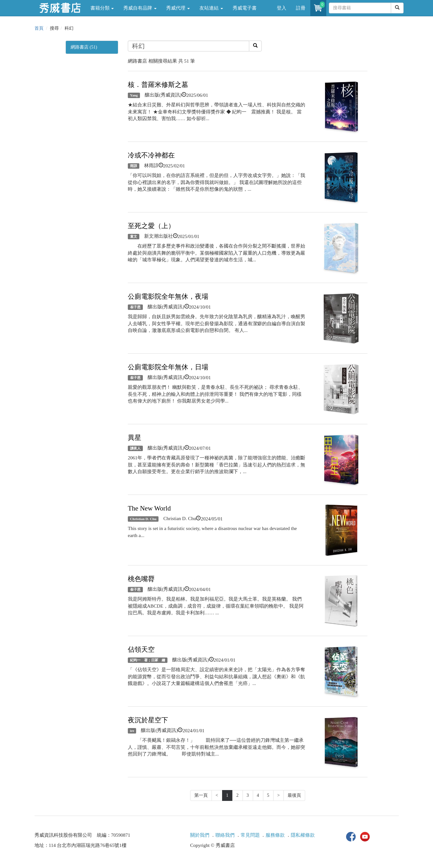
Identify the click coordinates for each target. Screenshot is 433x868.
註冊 (301, 8)
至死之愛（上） (151, 226)
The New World (149, 508)
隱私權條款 (303, 835)
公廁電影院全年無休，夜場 (168, 296)
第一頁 (201, 795)
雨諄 (134, 166)
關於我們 (200, 835)
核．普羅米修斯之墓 (158, 85)
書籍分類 (102, 8)
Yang (134, 95)
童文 (134, 236)
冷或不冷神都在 (151, 155)
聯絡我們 (225, 835)
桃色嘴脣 (141, 579)
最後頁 (294, 795)
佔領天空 (141, 649)
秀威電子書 (245, 8)
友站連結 (211, 8)
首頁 (39, 28)
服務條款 (275, 835)
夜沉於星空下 (148, 720)
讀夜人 (135, 448)
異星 (135, 438)
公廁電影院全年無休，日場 (168, 367)
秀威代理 (178, 8)
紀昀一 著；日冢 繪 (148, 660)
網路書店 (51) (84, 47)
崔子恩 (135, 307)
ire (132, 731)
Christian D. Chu (143, 519)
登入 (282, 8)
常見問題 (250, 835)
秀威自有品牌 (140, 8)
